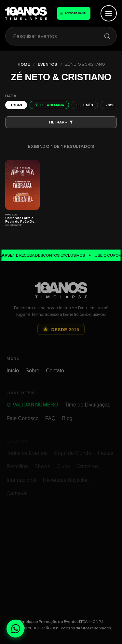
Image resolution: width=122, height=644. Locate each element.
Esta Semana (49, 105)
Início (13, 374)
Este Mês (85, 105)
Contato (55, 374)
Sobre (32, 374)
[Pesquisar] (107, 36)
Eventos (47, 64)
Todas (16, 105)
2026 (110, 105)
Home (24, 64)
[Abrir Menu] (109, 13)
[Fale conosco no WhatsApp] (15, 629)
